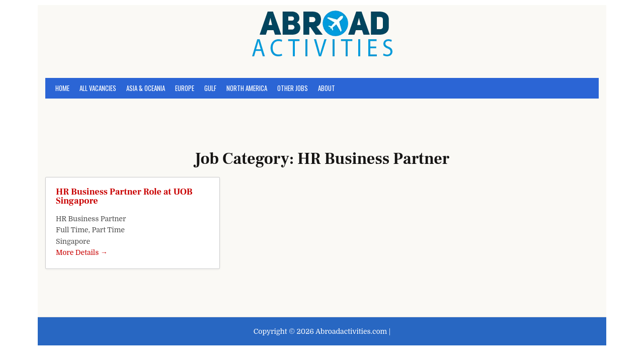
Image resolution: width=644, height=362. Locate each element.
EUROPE (185, 88)
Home (62, 88)
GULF (210, 88)
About (327, 88)
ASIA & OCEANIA (146, 88)
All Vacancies (98, 88)
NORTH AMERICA (247, 88)
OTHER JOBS (293, 88)
